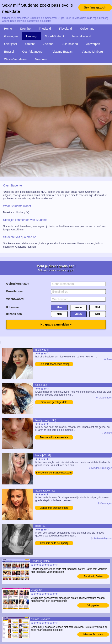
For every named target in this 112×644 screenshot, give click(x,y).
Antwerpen (93, 44)
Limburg (31, 36)
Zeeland (48, 44)
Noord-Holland (82, 36)
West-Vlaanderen (15, 59)
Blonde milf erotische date (54, 508)
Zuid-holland (70, 44)
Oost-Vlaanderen (33, 52)
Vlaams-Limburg (92, 52)
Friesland (45, 29)
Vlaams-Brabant (63, 52)
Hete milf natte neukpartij (54, 543)
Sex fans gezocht (95, 7)
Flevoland (66, 29)
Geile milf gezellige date (54, 402)
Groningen (11, 36)
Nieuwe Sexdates (93, 634)
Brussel (9, 52)
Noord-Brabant (54, 36)
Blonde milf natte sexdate (54, 437)
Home (8, 29)
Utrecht (30, 44)
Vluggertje (93, 605)
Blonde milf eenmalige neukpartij (54, 473)
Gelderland (87, 29)
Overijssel (10, 44)
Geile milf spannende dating (54, 364)
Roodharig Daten (93, 576)
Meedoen (41, 59)
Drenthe (25, 29)
